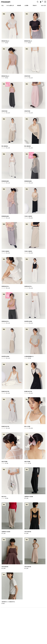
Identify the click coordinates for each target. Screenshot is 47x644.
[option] (23, 8)
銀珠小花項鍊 (27, 426)
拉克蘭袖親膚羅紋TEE (29, 356)
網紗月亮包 (4, 496)
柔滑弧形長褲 (27, 76)
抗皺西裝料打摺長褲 (29, 496)
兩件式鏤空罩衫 (5, 146)
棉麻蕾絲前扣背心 (5, 286)
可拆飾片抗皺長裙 (28, 216)
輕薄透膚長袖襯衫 (5, 181)
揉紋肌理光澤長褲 (28, 321)
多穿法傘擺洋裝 (28, 532)
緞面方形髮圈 (4, 461)
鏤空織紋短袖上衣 (5, 41)
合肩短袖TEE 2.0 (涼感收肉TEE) (8, 602)
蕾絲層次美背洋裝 (5, 391)
